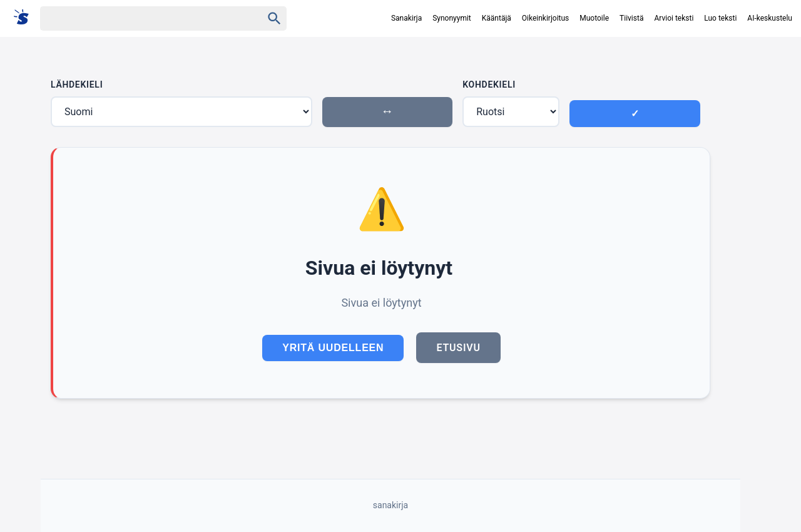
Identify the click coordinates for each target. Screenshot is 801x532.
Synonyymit (452, 18)
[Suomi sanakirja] (25, 18)
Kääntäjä (497, 18)
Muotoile (594, 18)
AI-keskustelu (770, 18)
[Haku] (140, 18)
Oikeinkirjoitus (545, 18)
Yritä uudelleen (333, 348)
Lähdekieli (77, 84)
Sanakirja (406, 18)
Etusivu (458, 348)
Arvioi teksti (674, 18)
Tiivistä (631, 18)
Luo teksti (720, 18)
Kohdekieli (489, 84)
